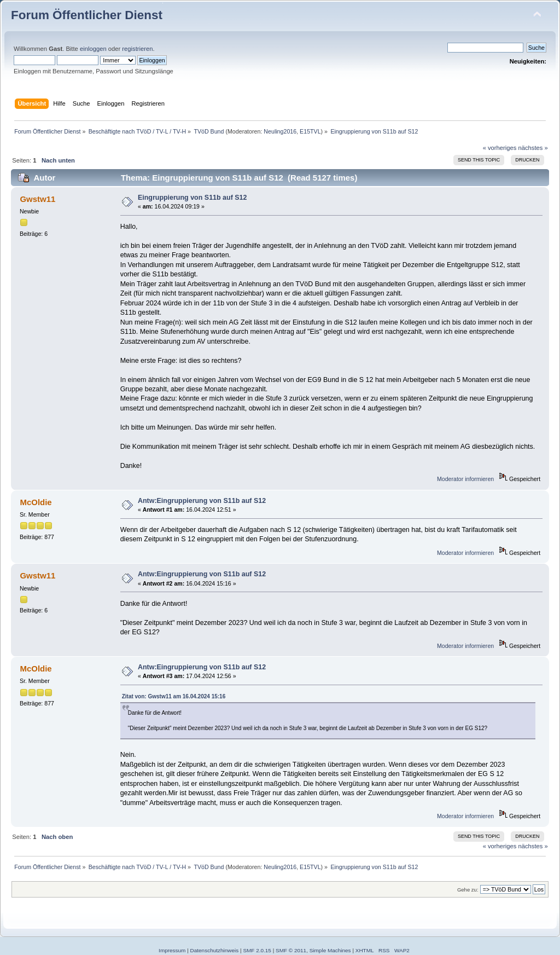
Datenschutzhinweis (215, 950)
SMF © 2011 (291, 950)
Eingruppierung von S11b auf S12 (192, 198)
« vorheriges (500, 148)
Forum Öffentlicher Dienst (87, 15)
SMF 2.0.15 (257, 950)
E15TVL (310, 131)
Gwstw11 (37, 199)
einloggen (93, 49)
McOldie (36, 502)
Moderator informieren (465, 479)
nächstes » (533, 148)
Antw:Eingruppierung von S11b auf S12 (202, 501)
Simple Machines (330, 950)
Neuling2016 (280, 131)
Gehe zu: (468, 890)
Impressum (172, 950)
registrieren (137, 49)
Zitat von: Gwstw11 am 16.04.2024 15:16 (174, 696)
